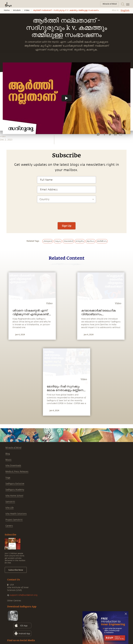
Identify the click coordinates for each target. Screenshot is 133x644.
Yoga (8, 478)
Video (27, 10)
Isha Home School (14, 496)
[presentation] (67, 211)
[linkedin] (115, 134)
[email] (121, 134)
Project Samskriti (14, 520)
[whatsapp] (98, 134)
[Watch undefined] (67, 98)
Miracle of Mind (13, 448)
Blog (8, 454)
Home (7, 10)
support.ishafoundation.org (24, 595)
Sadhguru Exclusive (15, 484)
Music (8, 460)
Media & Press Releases (17, 472)
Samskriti (10, 502)
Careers (9, 526)
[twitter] (110, 134)
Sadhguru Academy (15, 490)
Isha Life (10, 508)
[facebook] (104, 134)
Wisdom (17, 10)
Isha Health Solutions (16, 514)
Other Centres (14, 601)
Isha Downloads (13, 466)
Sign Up (67, 226)
